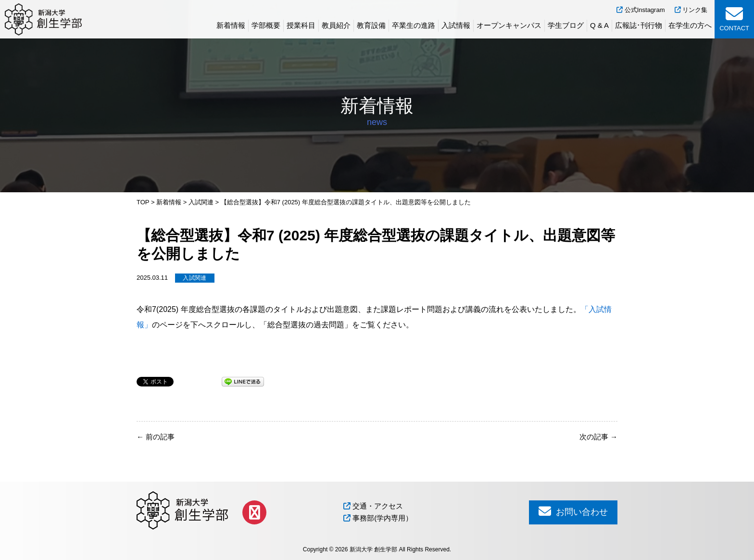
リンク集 (691, 10)
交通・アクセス (373, 506)
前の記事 (156, 437)
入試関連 (195, 278)
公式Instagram (641, 10)
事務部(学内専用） (378, 518)
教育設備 (371, 25)
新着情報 (231, 25)
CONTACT (734, 19)
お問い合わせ (573, 511)
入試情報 (456, 25)
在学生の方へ (690, 25)
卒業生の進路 (414, 25)
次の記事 (598, 437)
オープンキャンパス (509, 25)
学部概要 (266, 25)
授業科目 (301, 25)
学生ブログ (566, 25)
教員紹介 (336, 25)
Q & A (599, 25)
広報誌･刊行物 (639, 25)
